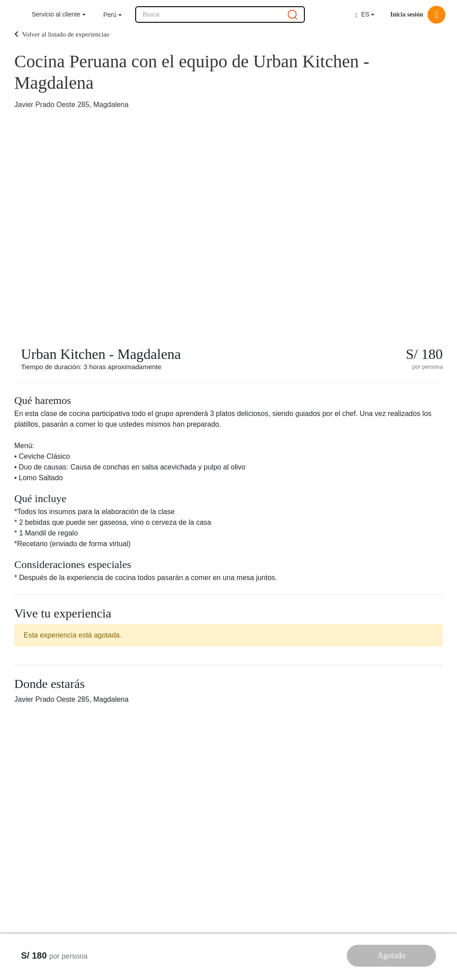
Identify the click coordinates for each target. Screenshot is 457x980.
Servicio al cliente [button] (56, 14)
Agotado (391, 955)
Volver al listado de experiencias (62, 34)
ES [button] (362, 14)
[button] (113, 15)
